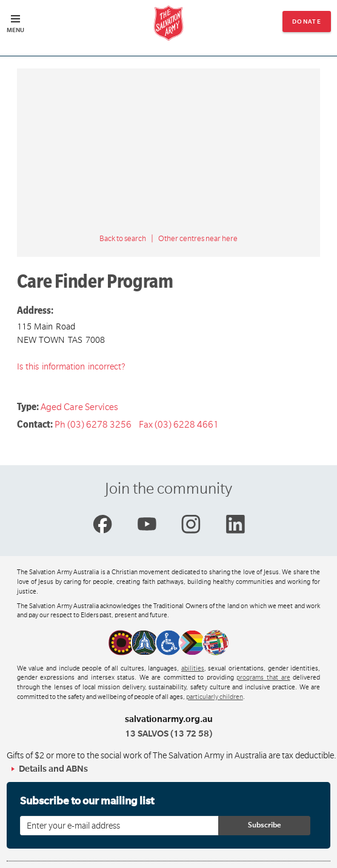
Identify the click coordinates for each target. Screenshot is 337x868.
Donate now (307, 25)
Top (318, 852)
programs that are (263, 678)
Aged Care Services (79, 407)
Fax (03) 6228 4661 (179, 425)
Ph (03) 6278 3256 (93, 425)
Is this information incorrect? (71, 366)
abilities (193, 669)
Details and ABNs (53, 769)
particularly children (215, 697)
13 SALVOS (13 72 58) (168, 734)
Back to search (123, 239)
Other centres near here (198, 239)
